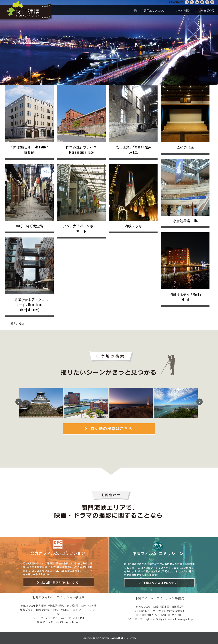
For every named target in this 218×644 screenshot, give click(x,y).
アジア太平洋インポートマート (81, 228)
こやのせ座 (185, 147)
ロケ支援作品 (206, 10)
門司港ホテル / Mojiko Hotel (185, 297)
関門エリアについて (156, 10)
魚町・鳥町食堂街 (29, 226)
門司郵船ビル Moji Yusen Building (29, 149)
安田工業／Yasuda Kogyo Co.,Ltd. (133, 149)
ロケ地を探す (183, 10)
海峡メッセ (133, 226)
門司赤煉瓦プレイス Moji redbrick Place (83, 149)
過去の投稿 (17, 323)
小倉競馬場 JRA (185, 221)
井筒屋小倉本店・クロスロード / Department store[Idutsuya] (29, 305)
